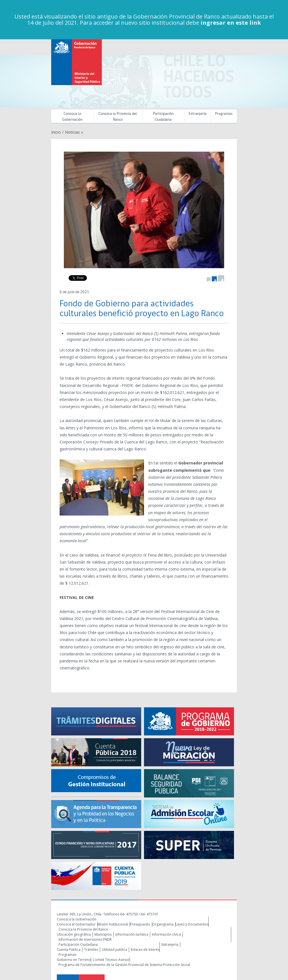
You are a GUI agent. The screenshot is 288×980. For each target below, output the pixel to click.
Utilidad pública (114, 950)
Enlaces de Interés (145, 950)
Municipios (103, 934)
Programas (224, 114)
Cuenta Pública (69, 950)
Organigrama (163, 924)
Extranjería (198, 114)
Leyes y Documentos (192, 924)
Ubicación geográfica (74, 934)
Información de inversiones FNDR (85, 939)
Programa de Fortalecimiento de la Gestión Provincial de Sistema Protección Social (124, 965)
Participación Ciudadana (163, 117)
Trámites (91, 950)
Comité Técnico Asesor (111, 960)
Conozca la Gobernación (72, 117)
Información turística (132, 934)
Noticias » (74, 132)
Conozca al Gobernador (76, 924)
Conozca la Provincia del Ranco (118, 117)
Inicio (56, 132)
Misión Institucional (113, 924)
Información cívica (166, 934)
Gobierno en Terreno (74, 960)
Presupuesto (140, 924)
